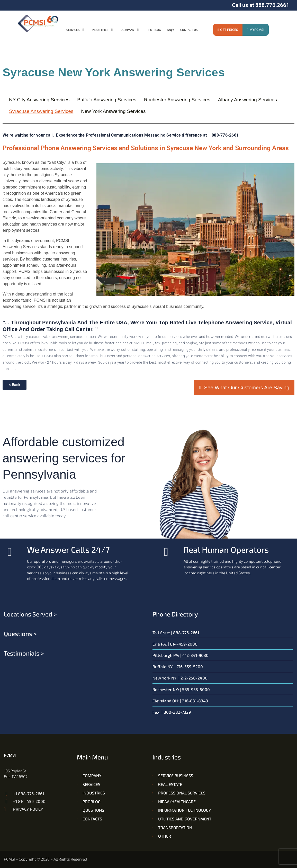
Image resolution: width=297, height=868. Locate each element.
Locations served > (30, 614)
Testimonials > (24, 653)
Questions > (20, 634)
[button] (76, 30)
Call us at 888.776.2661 (261, 5)
